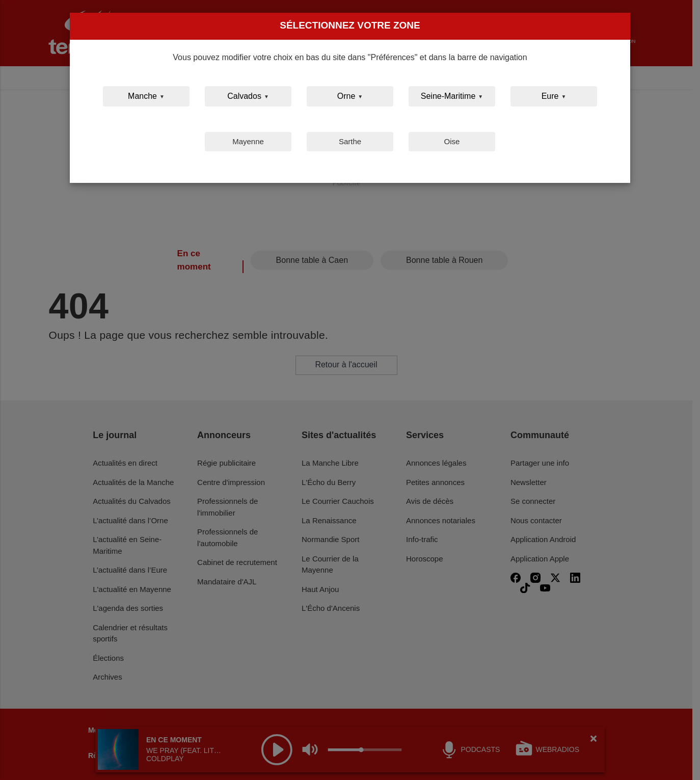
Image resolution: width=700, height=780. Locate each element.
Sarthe (350, 141)
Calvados (244, 96)
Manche (142, 96)
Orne (346, 96)
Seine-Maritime (448, 96)
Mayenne (248, 141)
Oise (452, 141)
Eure (550, 96)
